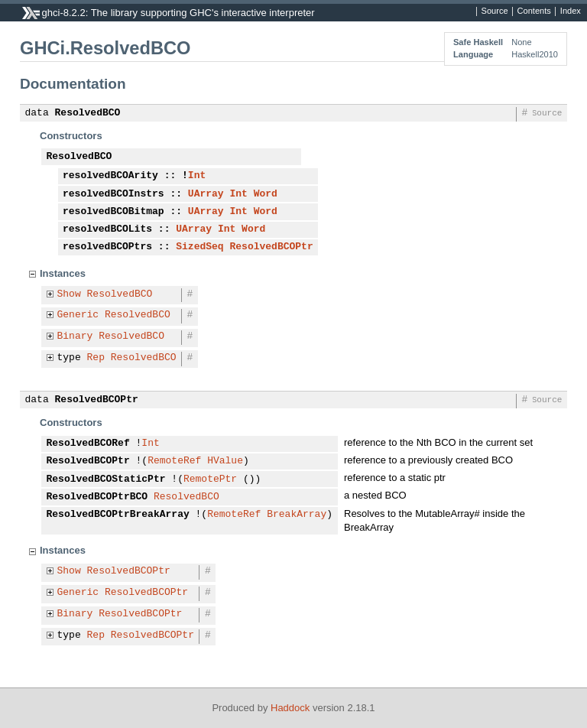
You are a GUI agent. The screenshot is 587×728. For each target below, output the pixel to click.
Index (571, 11)
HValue (225, 461)
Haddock (290, 708)
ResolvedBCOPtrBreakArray (118, 515)
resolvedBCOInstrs (114, 194)
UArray (206, 194)
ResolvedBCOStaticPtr (106, 479)
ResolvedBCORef (88, 444)
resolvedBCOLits (107, 229)
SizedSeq (199, 247)
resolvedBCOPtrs (107, 247)
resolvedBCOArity (110, 176)
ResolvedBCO (88, 113)
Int (197, 176)
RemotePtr (210, 479)
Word (266, 194)
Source (495, 11)
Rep (96, 358)
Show (69, 294)
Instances (63, 273)
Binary (75, 336)
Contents (534, 11)
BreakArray (297, 515)
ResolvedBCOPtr (271, 247)
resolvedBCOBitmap (114, 212)
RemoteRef (174, 461)
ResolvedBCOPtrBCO (97, 497)
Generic (78, 315)
